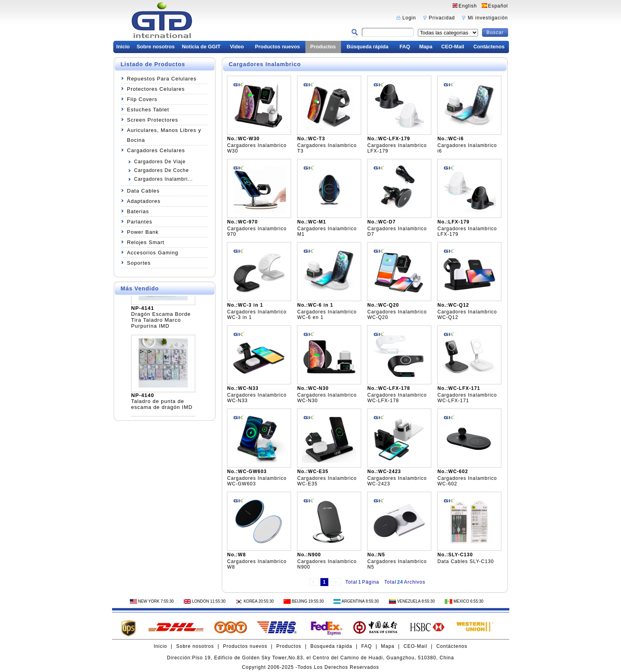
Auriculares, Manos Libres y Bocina (164, 135)
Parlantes (140, 222)
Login (409, 18)
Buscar (495, 32)
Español (498, 6)
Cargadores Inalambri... (164, 179)
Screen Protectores (153, 120)
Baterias (138, 211)
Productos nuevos (277, 47)
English (468, 6)
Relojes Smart (146, 242)
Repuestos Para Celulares (162, 79)
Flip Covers (142, 99)
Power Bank (143, 232)
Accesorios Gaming (153, 253)
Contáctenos (489, 47)
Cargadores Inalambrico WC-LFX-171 (467, 398)
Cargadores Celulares (156, 150)
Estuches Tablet (148, 110)
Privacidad (442, 18)
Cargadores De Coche (162, 170)
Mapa (426, 47)
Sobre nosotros (156, 47)
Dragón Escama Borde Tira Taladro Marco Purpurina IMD (161, 322)
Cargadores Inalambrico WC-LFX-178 (397, 398)
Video (237, 47)
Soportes (139, 263)
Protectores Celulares (156, 89)
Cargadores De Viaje (160, 162)
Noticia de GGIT (201, 47)
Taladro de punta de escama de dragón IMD (162, 406)
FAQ (405, 47)
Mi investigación (488, 18)
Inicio (123, 47)
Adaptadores (144, 201)
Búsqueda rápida (367, 47)
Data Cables (144, 191)
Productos (323, 47)
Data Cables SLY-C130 (466, 561)
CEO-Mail (453, 47)
